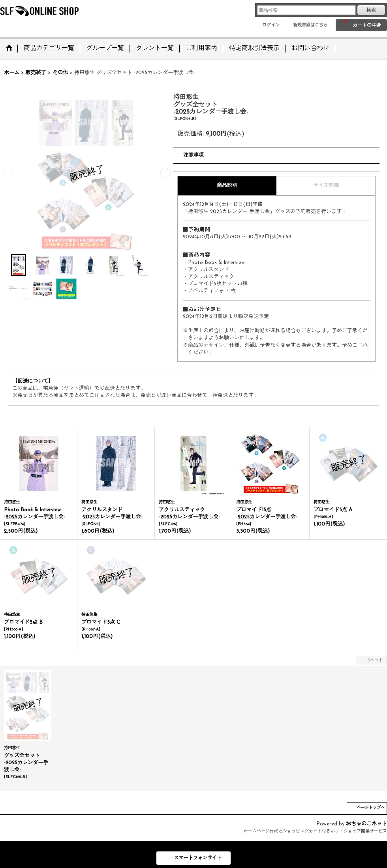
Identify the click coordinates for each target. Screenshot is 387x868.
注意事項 (193, 155)
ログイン (271, 25)
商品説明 (227, 186)
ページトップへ (371, 808)
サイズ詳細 (326, 186)
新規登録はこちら (310, 25)
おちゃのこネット (366, 824)
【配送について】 (33, 381)
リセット (375, 660)
